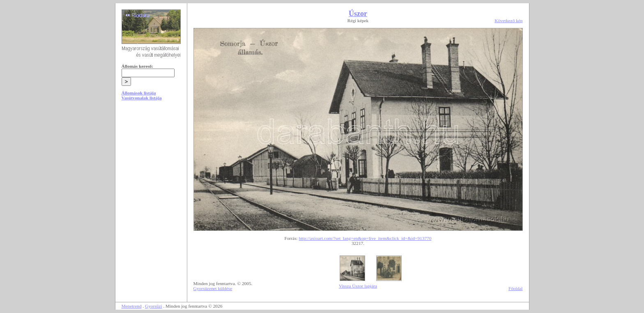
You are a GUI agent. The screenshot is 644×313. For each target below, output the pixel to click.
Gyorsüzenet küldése (213, 288)
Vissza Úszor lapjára (358, 286)
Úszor (358, 14)
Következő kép (508, 21)
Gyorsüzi (154, 306)
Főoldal (516, 288)
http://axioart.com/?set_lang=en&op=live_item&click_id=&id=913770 (365, 238)
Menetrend (132, 306)
